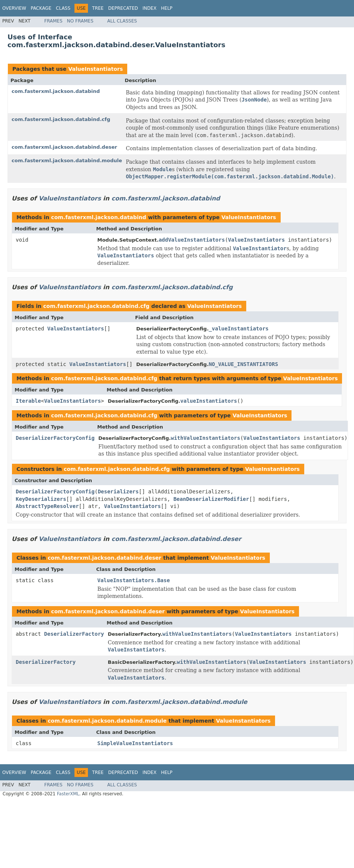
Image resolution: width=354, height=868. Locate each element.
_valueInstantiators (239, 329)
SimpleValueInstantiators (135, 743)
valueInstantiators (209, 401)
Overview (14, 8)
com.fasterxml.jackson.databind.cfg (61, 119)
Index (150, 8)
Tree (98, 8)
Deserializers (118, 492)
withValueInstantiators (205, 438)
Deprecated (123, 8)
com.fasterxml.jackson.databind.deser (64, 147)
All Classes (122, 21)
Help (167, 8)
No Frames (80, 21)
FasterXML (68, 794)
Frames (53, 21)
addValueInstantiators (192, 240)
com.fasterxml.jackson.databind (56, 91)
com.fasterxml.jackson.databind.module (67, 161)
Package (41, 8)
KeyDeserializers (41, 499)
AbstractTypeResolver (47, 506)
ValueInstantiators (95, 69)
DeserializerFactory (74, 634)
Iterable (28, 401)
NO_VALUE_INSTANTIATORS (243, 364)
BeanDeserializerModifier (211, 499)
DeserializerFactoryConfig (55, 438)
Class (63, 8)
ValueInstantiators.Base (134, 580)
